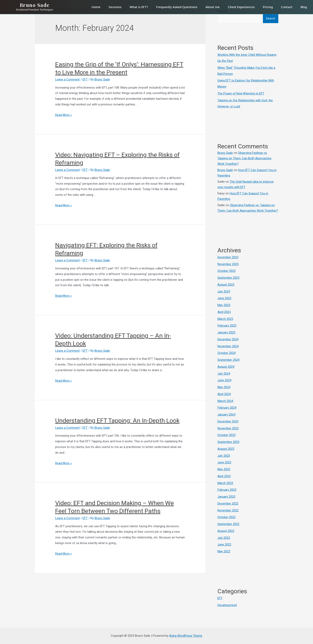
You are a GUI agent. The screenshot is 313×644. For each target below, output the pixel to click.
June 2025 (224, 298)
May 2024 (224, 387)
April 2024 (224, 394)
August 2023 (226, 449)
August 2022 (226, 531)
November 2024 (228, 346)
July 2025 (224, 291)
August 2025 (226, 285)
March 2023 (225, 483)
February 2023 (227, 490)
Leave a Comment (67, 79)
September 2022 (228, 524)
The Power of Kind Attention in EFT (241, 93)
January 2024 (226, 415)
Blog (304, 7)
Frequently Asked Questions (177, 7)
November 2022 (228, 510)
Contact (287, 7)
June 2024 (224, 380)
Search (271, 18)
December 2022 (228, 504)
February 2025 (227, 326)
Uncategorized (227, 605)
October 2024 (226, 353)
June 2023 (224, 462)
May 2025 (224, 305)
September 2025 (228, 278)
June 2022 (224, 544)
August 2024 (226, 367)
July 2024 (224, 374)
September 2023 (228, 442)
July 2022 (224, 538)
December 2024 (228, 339)
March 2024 (225, 401)
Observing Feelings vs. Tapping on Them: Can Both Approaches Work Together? (244, 158)
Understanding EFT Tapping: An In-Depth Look (117, 421)
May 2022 (224, 551)
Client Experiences (241, 7)
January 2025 (226, 332)
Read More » (63, 115)
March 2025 (225, 319)
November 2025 (228, 264)
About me (213, 7)
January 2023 (226, 497)
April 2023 (224, 476)
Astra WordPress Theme (186, 636)
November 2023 (228, 428)
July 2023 (224, 456)
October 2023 (226, 435)
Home (96, 7)
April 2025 (224, 312)
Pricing (268, 7)
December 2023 (228, 421)
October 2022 (226, 517)
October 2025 (226, 271)
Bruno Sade (225, 153)
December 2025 (228, 257)
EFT (85, 79)
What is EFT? (139, 7)
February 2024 (227, 408)
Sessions (115, 7)
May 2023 (224, 469)
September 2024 (228, 360)
